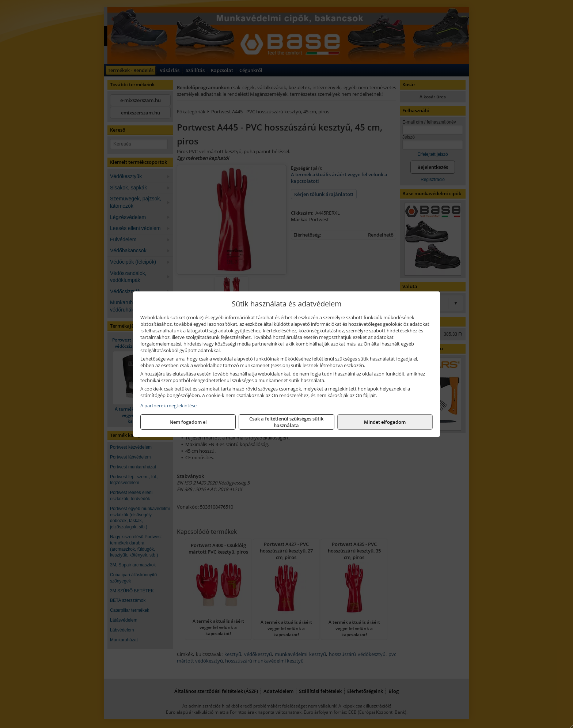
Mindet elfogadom (385, 422)
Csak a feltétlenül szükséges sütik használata (286, 422)
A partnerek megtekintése (168, 406)
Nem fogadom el (188, 422)
